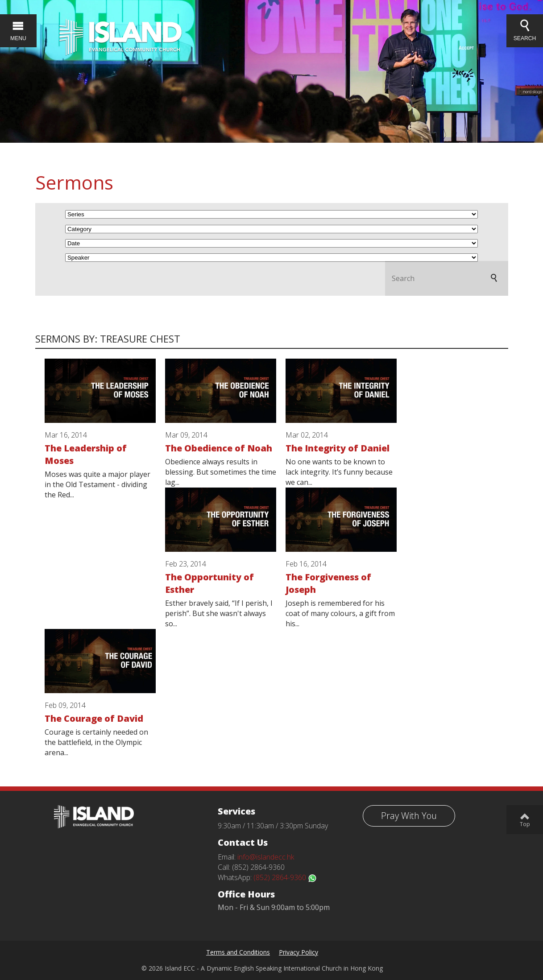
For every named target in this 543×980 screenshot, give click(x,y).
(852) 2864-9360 (285, 877)
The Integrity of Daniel (338, 448)
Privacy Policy (298, 952)
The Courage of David (94, 718)
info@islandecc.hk (266, 857)
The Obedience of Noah (219, 448)
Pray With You (409, 816)
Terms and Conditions (238, 952)
